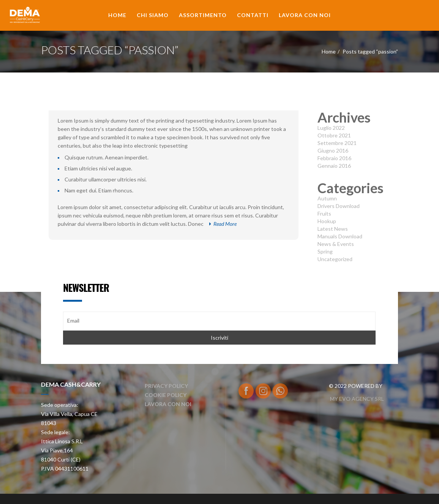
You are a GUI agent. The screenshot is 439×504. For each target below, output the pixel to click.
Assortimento (203, 15)
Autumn (327, 198)
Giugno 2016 (333, 150)
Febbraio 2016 (334, 158)
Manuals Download (340, 236)
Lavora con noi (305, 15)
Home (117, 15)
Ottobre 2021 (334, 135)
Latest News (333, 229)
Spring (325, 251)
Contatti (253, 15)
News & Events (336, 244)
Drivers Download (339, 206)
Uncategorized (335, 259)
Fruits (324, 213)
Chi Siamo (153, 15)
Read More (223, 224)
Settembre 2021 (337, 143)
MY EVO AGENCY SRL (356, 399)
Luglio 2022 (331, 128)
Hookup (327, 221)
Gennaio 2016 (334, 166)
